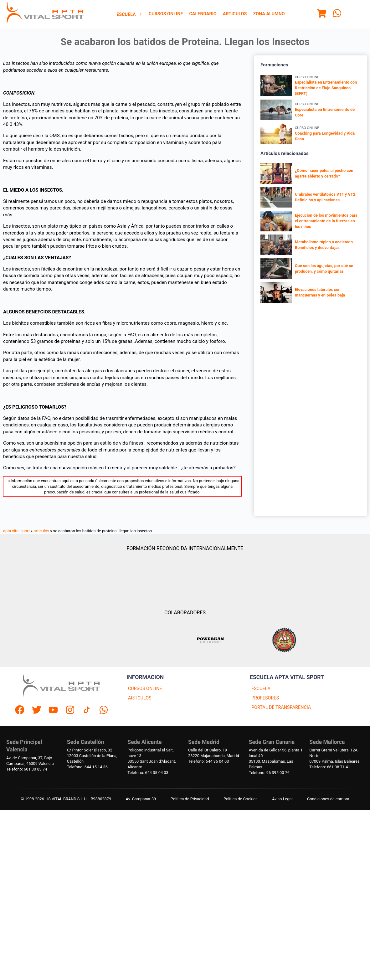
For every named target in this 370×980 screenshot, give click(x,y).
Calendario (203, 14)
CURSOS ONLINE (145, 689)
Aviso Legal (282, 799)
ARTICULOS (140, 698)
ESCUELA (261, 689)
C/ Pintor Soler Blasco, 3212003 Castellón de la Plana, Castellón (92, 756)
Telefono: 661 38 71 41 (330, 767)
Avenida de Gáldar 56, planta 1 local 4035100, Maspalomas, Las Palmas (276, 758)
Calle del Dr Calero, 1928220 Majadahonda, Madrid (214, 753)
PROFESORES (265, 698)
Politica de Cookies (241, 799)
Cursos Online (166, 14)
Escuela (129, 15)
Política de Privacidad (190, 799)
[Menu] (321, 14)
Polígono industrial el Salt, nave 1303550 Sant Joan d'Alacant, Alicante (152, 758)
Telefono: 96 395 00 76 (269, 773)
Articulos (235, 14)
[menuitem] (129, 14)
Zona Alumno (269, 14)
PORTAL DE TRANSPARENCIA (281, 707)
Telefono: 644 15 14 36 (87, 767)
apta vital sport (16, 531)
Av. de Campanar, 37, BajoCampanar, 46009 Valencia (30, 761)
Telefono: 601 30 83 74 (27, 769)
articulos (42, 531)
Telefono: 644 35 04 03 (148, 773)
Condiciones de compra (328, 799)
